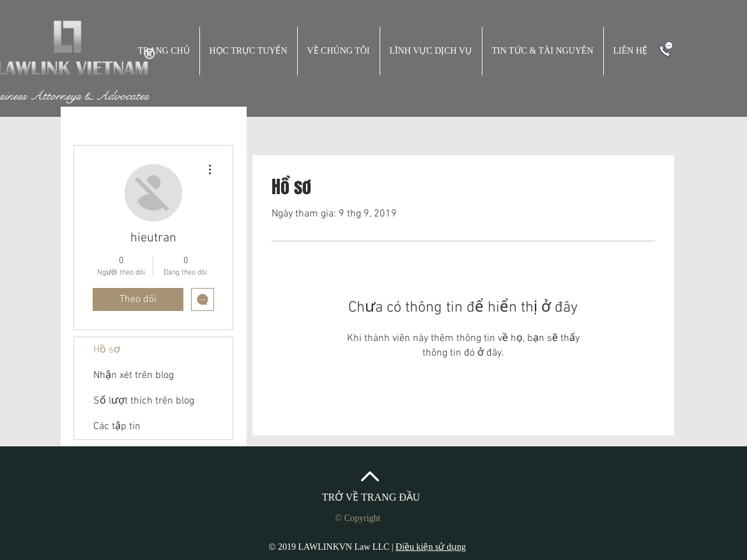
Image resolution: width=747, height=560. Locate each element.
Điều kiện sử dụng (431, 547)
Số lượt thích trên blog (144, 401)
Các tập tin (117, 427)
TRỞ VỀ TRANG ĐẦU (371, 497)
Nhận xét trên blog (134, 375)
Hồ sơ (107, 350)
